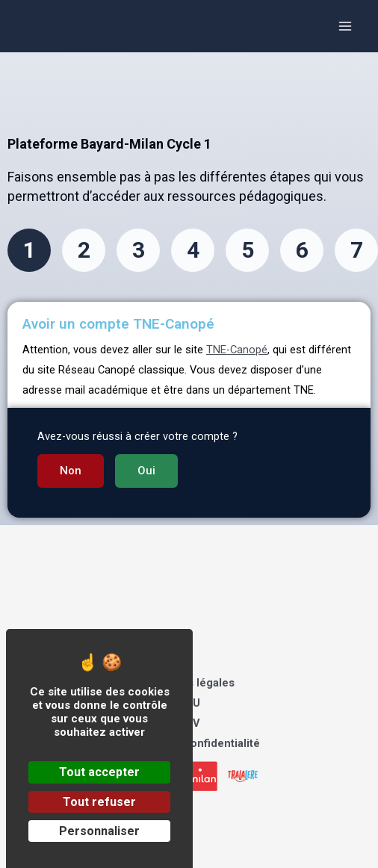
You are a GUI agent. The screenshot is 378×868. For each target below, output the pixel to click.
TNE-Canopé (237, 350)
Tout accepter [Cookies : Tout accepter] (99, 772)
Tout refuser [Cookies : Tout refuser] (99, 802)
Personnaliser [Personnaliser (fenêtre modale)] (99, 831)
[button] (71, 471)
